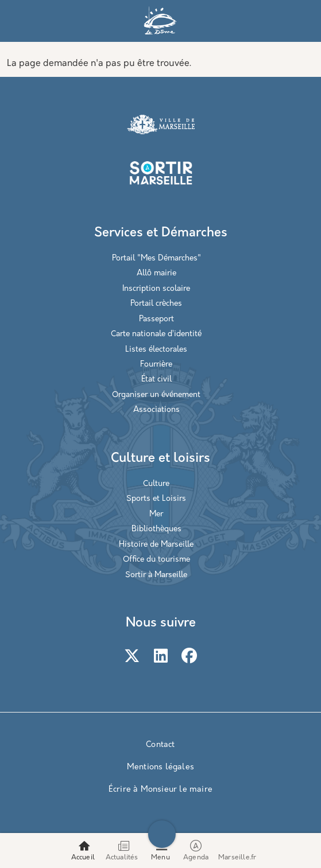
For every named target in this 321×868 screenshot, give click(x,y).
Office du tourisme (156, 560)
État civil (156, 379)
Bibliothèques (156, 529)
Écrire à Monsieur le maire (160, 790)
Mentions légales (160, 767)
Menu (160, 858)
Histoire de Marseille (156, 545)
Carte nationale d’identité (156, 334)
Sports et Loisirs (156, 499)
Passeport (156, 319)
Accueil (83, 858)
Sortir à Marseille (156, 575)
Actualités (122, 858)
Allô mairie (156, 273)
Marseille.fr (237, 858)
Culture (156, 484)
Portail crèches (156, 304)
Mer (156, 514)
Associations (156, 410)
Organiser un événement (156, 395)
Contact (160, 745)
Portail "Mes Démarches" (156, 258)
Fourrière (156, 365)
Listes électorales (156, 350)
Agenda (197, 851)
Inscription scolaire (156, 289)
